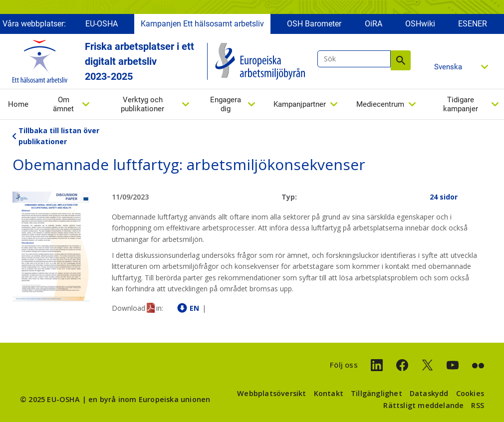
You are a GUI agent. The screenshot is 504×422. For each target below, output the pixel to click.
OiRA (374, 24)
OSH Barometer (314, 24)
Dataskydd (429, 393)
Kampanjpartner (300, 104)
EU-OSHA (102, 24)
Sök (401, 60)
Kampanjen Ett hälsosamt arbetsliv (202, 24)
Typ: (289, 197)
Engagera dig (226, 104)
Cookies (470, 393)
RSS (478, 405)
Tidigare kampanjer (461, 104)
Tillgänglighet (377, 393)
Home (18, 104)
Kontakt (329, 393)
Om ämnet (63, 104)
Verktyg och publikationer (142, 104)
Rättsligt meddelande (423, 405)
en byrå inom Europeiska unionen (149, 399)
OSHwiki (420, 24)
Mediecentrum (380, 104)
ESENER (473, 24)
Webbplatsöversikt (271, 393)
